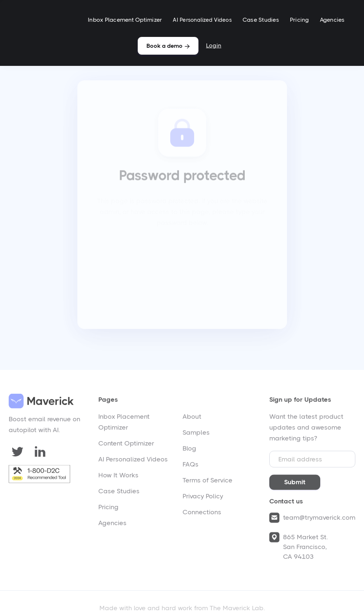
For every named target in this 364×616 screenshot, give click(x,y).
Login (214, 45)
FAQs (190, 466)
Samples (196, 434)
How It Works (118, 477)
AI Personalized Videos (202, 20)
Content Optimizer (126, 445)
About (192, 418)
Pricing (299, 20)
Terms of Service (207, 482)
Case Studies (261, 20)
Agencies (332, 20)
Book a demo (168, 46)
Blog (189, 450)
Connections (202, 514)
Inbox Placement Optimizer (125, 20)
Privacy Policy (203, 498)
